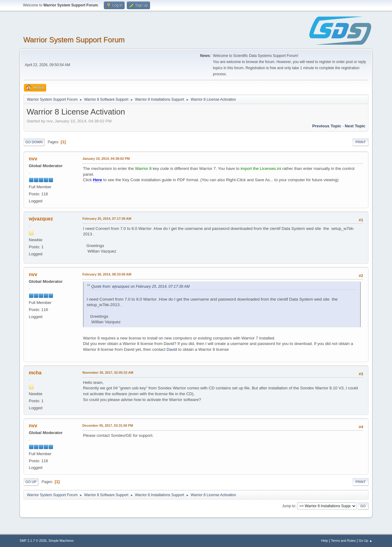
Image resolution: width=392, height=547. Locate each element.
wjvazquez (41, 219)
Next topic (355, 126)
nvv (33, 159)
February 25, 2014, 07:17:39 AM (107, 219)
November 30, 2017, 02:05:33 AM (108, 373)
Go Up (31, 482)
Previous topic (327, 126)
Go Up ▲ (366, 541)
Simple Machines (61, 541)
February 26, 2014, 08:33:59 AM (107, 274)
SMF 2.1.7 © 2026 (33, 541)
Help (325, 541)
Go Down (34, 142)
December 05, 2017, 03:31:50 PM (108, 425)
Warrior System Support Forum (74, 40)
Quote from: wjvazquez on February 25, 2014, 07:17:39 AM (140, 287)
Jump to (289, 506)
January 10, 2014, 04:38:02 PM (106, 159)
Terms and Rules (343, 541)
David (172, 349)
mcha (35, 373)
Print (360, 142)
